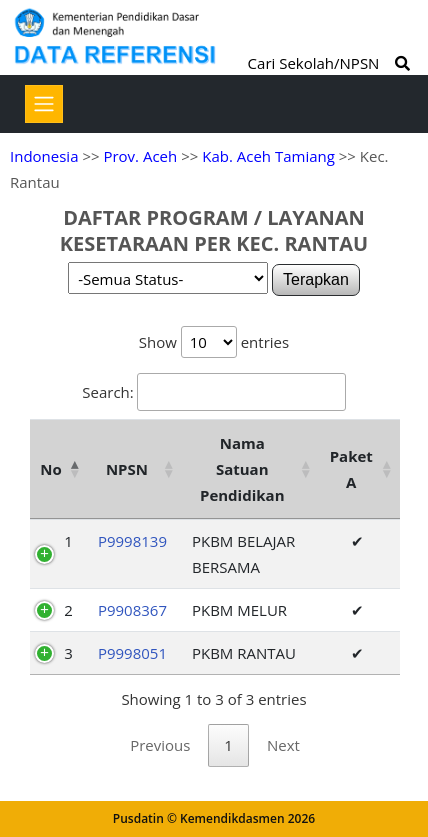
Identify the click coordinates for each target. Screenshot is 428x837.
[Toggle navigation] (44, 104)
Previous (160, 745)
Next (283, 745)
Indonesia (44, 156)
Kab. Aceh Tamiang (268, 156)
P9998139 (132, 541)
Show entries (214, 342)
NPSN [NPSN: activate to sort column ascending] (127, 469)
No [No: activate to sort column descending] (50, 469)
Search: (213, 392)
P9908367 (132, 610)
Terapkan (316, 279)
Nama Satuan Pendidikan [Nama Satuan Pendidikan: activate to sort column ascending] (242, 469)
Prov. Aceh (140, 156)
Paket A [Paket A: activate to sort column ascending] (351, 469)
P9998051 (132, 653)
